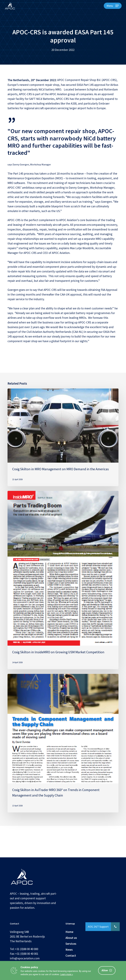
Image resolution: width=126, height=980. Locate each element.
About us (71, 938)
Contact (71, 956)
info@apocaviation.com (25, 958)
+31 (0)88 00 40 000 (27, 949)
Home (69, 932)
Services (71, 944)
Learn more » (67, 974)
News (69, 950)
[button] (113, 6)
